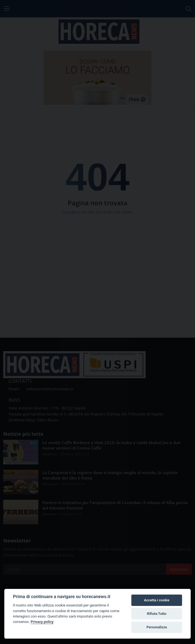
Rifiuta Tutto (157, 614)
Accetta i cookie (157, 600)
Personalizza (157, 627)
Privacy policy (42, 622)
